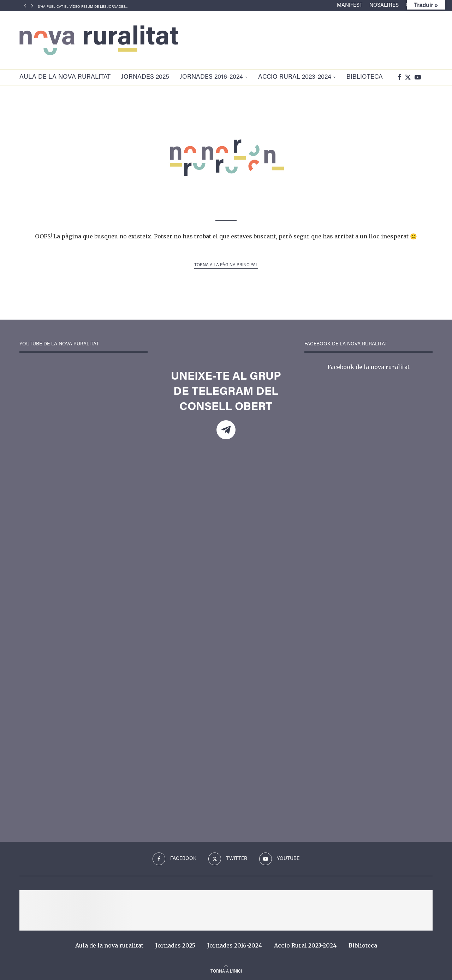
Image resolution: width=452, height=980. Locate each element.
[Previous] (25, 6)
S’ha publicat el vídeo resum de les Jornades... (83, 7)
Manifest (350, 5)
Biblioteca (365, 77)
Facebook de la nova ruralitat (368, 367)
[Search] (429, 77)
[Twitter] (408, 77)
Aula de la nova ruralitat (65, 77)
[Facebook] (399, 77)
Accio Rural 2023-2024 (295, 77)
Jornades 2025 (145, 77)
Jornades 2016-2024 (211, 77)
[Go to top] (226, 970)
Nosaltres (384, 5)
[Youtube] (418, 77)
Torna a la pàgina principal (226, 265)
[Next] (32, 6)
